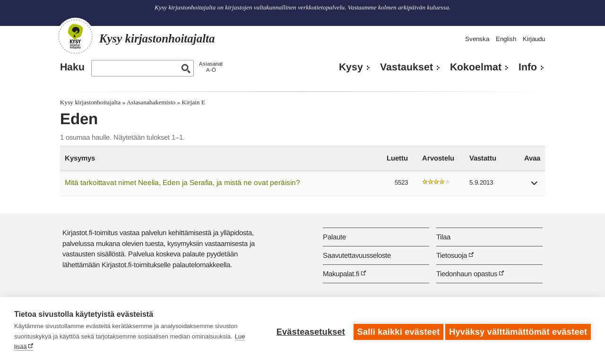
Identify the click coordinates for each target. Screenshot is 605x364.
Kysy (351, 67)
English (506, 39)
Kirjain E (194, 102)
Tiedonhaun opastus (467, 274)
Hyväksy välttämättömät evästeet (518, 330)
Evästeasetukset (308, 330)
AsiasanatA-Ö (211, 67)
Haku (72, 67)
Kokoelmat (476, 67)
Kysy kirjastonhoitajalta (90, 102)
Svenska (477, 39)
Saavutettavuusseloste (357, 255)
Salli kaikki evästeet (396, 330)
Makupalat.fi (341, 274)
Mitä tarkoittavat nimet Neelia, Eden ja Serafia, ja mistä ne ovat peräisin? (182, 182)
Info (528, 67)
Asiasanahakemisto (151, 102)
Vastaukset (406, 67)
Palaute (334, 237)
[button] (535, 186)
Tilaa (443, 237)
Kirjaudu (534, 39)
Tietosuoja (452, 255)
